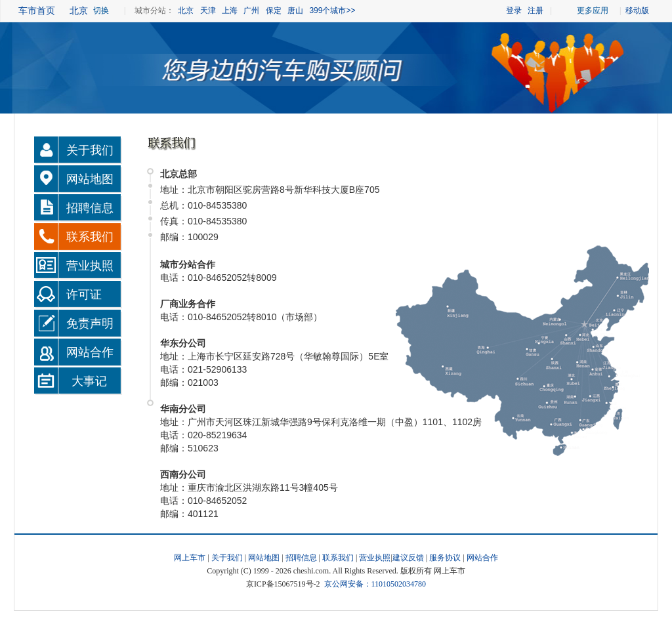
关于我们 (90, 150)
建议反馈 (408, 558)
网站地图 (90, 179)
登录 (514, 10)
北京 (186, 10)
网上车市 (190, 558)
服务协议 (445, 558)
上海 (230, 10)
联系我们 (90, 237)
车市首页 (37, 10)
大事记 (89, 381)
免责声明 (90, 323)
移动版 (636, 10)
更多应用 (593, 10)
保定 (274, 10)
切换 (101, 10)
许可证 (84, 295)
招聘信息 (90, 208)
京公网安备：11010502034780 (375, 584)
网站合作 (90, 352)
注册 (535, 10)
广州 (251, 10)
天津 (208, 10)
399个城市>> (332, 10)
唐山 (295, 10)
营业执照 (90, 266)
